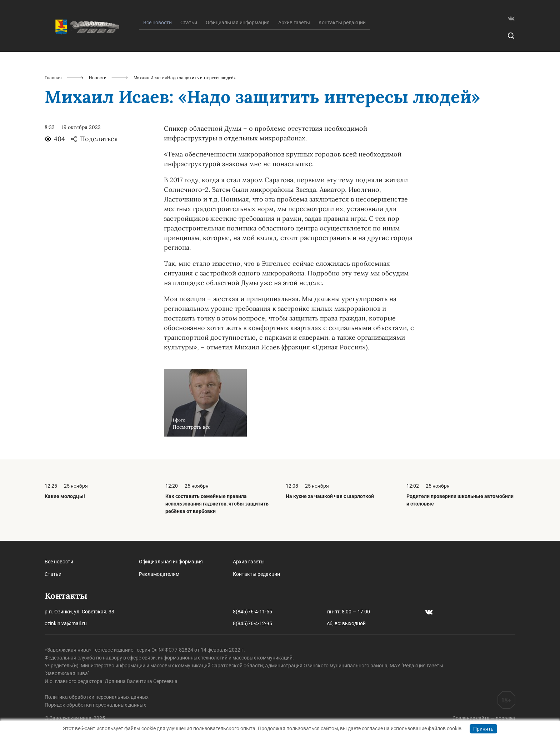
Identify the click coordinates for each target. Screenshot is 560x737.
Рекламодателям (159, 574)
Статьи (189, 23)
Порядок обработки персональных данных (95, 705)
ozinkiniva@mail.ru (66, 623)
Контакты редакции (342, 23)
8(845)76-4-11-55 (252, 612)
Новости (98, 78)
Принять (483, 729)
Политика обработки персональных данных (97, 697)
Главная (53, 78)
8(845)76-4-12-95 (252, 623)
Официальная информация (238, 23)
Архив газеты (294, 23)
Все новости (59, 562)
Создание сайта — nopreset (484, 718)
